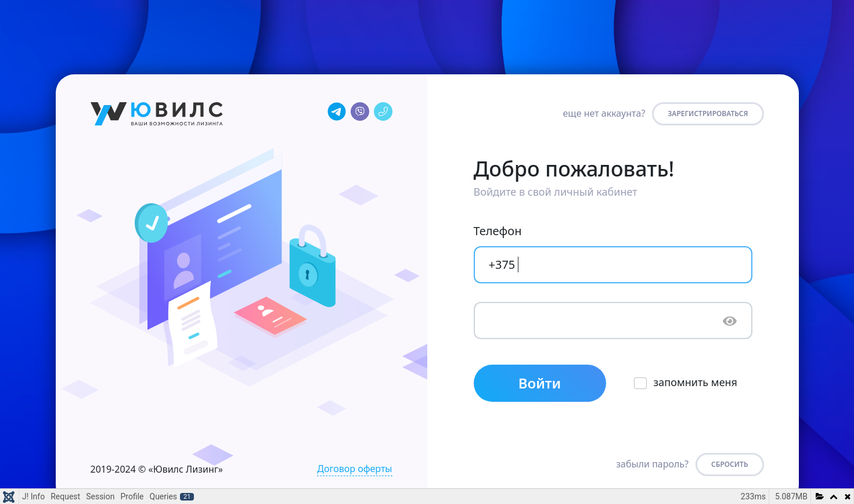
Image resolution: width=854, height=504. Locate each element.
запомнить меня (696, 382)
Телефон (498, 231)
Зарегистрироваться (708, 114)
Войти (540, 383)
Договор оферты (354, 469)
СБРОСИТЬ (729, 464)
